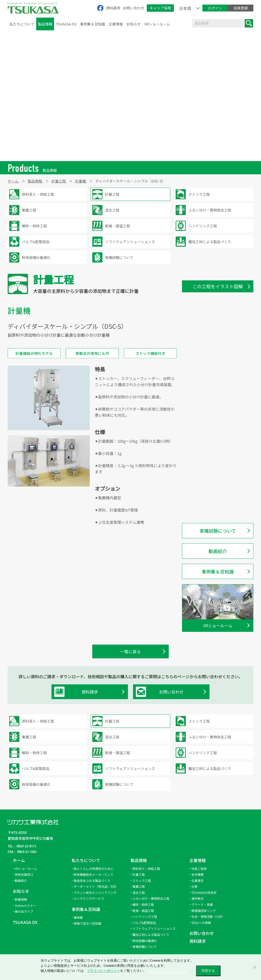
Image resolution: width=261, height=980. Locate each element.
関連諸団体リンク (204, 911)
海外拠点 (198, 898)
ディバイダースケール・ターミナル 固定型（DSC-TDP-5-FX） (221, 328)
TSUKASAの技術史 (204, 892)
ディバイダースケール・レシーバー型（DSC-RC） (221, 424)
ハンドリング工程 (145, 916)
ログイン (215, 8)
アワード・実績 (202, 904)
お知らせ (134, 24)
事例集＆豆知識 (93, 24)
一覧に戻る (130, 651)
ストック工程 (142, 880)
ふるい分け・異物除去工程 (151, 898)
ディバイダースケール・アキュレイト (221, 488)
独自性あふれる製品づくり (92, 880)
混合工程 (139, 892)
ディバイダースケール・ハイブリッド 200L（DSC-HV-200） (221, 392)
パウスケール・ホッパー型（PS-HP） (218, 456)
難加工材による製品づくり (151, 935)
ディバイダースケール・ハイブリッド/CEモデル (221, 505)
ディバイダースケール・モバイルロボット (221, 472)
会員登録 (241, 8)
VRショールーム (157, 24)
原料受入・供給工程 (146, 868)
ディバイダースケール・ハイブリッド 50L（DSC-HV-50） (221, 408)
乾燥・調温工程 (143, 911)
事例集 (78, 917)
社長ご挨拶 (199, 868)
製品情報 (45, 24)
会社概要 (198, 874)
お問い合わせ (134, 8)
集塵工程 (139, 886)
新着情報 (21, 899)
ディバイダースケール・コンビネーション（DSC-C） (221, 376)
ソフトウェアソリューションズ (154, 928)
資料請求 (113, 8)
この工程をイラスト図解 (218, 286)
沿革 (194, 886)
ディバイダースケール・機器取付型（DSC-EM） (221, 440)
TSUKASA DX (66, 24)
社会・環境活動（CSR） (208, 916)
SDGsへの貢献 (201, 923)
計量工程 (139, 874)
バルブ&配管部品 (144, 923)
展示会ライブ (24, 911)
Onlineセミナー (25, 905)
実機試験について (218, 531)
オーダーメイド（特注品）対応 (95, 886)
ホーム (19, 860)
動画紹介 (218, 551)
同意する (208, 971)
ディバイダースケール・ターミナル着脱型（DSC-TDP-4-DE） (221, 344)
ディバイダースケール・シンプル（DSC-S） (219, 360)
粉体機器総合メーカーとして (94, 874)
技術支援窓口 (24, 874)
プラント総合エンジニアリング (95, 892)
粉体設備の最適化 (145, 941)
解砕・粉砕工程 (143, 904)
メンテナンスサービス (89, 898)
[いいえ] (255, 967)
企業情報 (116, 24)
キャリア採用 (160, 8)
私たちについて (22, 24)
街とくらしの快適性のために (94, 868)
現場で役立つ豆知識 (87, 923)
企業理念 (198, 880)
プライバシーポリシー (103, 971)
